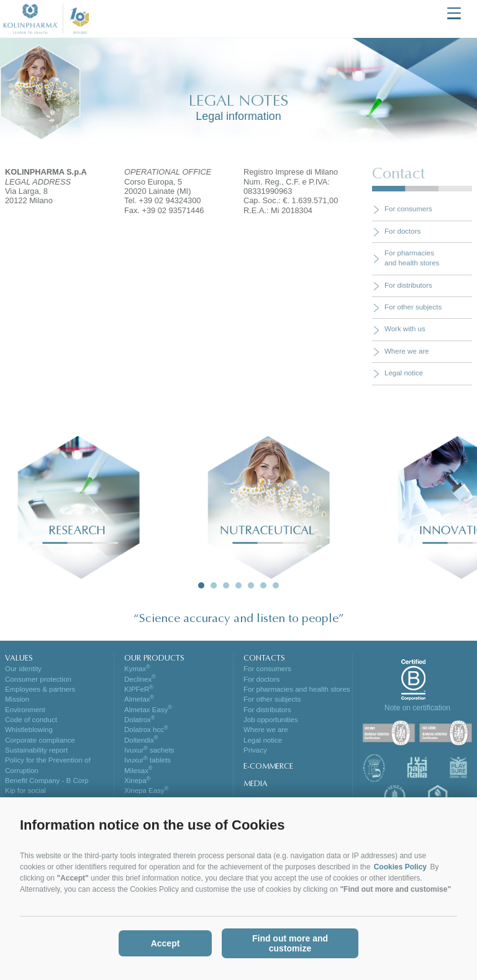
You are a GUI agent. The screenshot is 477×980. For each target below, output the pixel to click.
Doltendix (141, 740)
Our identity (23, 669)
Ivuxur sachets (149, 750)
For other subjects (413, 307)
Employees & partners (40, 689)
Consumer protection (38, 679)
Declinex (140, 679)
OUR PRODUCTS (154, 659)
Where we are (407, 351)
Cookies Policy (400, 867)
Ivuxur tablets (148, 760)
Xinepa (137, 781)
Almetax (139, 699)
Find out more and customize (290, 943)
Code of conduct (31, 720)
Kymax (137, 669)
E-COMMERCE (268, 767)
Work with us (405, 329)
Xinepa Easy (146, 790)
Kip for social (25, 790)
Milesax (138, 771)
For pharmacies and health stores (297, 689)
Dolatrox (139, 720)
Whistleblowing (29, 730)
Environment (25, 710)
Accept (166, 943)
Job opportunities (271, 720)
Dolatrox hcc (146, 730)
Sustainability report (36, 750)
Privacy (255, 750)
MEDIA (256, 784)
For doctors (402, 231)
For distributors (408, 285)
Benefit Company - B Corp (47, 781)
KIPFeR (139, 689)
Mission (17, 699)
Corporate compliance (40, 740)
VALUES (19, 659)
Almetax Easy (148, 710)
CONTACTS (264, 659)
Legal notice (404, 373)
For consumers (408, 209)
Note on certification (417, 708)
